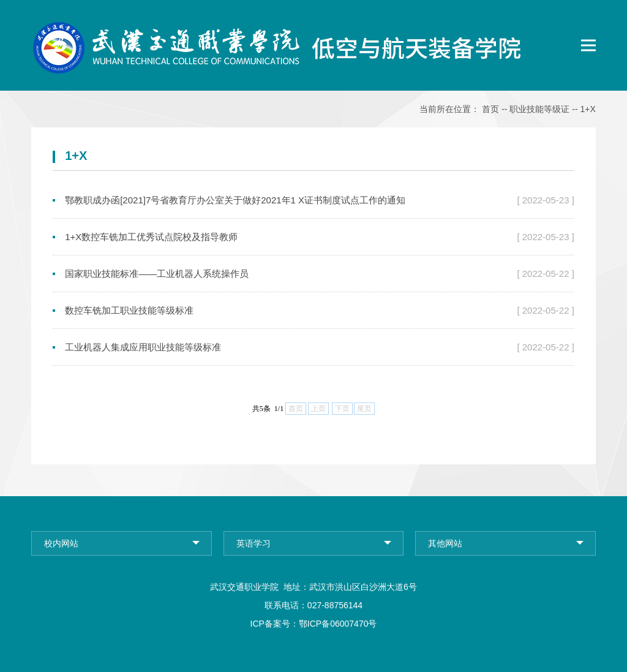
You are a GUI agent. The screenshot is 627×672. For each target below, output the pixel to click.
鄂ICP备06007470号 (338, 624)
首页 (490, 109)
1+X (588, 109)
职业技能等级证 (539, 109)
